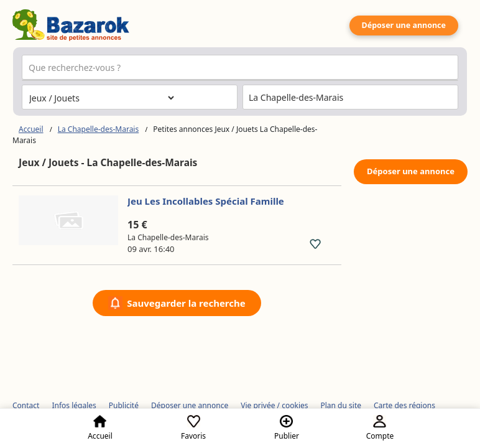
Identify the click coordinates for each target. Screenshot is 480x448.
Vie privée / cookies (274, 405)
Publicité (124, 405)
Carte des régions (404, 405)
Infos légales (74, 405)
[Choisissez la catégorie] (101, 98)
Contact (26, 405)
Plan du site (341, 405)
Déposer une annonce (404, 25)
